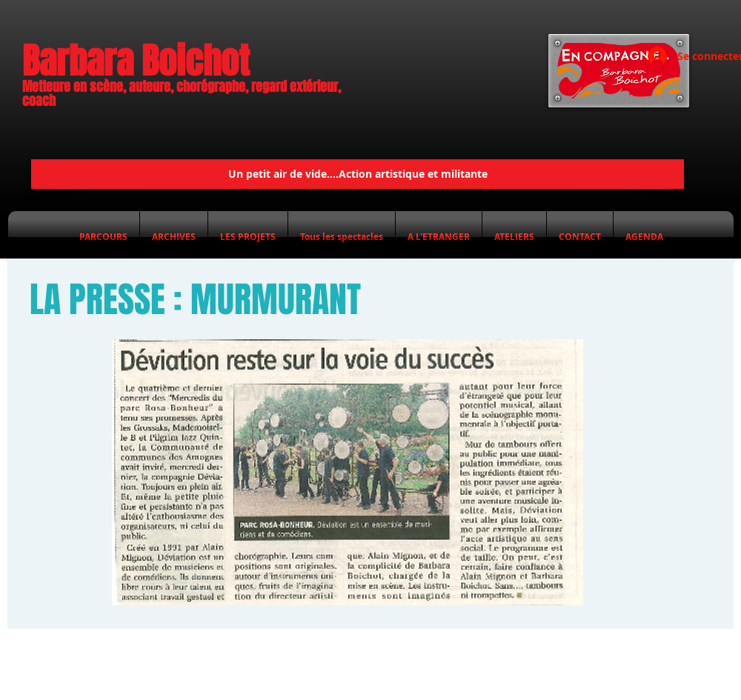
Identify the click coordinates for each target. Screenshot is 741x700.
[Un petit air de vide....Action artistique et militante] (358, 174)
